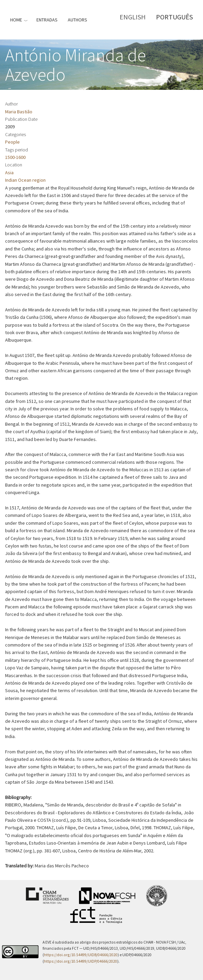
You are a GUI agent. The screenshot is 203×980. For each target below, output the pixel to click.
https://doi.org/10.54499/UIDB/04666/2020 (81, 955)
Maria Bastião (19, 112)
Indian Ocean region (25, 180)
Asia (9, 173)
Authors (77, 20)
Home (16, 20)
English (133, 17)
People (12, 142)
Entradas (47, 20)
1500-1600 (15, 157)
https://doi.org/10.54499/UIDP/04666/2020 (81, 961)
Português (174, 17)
